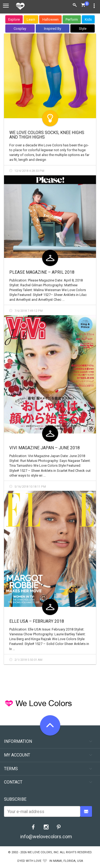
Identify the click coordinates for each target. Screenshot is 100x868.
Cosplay (20, 29)
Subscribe (15, 799)
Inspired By (53, 29)
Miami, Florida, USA (68, 861)
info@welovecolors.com (46, 837)
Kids (88, 19)
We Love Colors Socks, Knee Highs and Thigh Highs (47, 135)
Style (83, 29)
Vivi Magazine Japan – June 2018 (45, 448)
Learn (31, 19)
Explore (14, 19)
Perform (72, 19)
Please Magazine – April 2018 (42, 272)
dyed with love (29, 861)
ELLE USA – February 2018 (37, 621)
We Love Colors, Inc (43, 852)
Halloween (51, 19)
